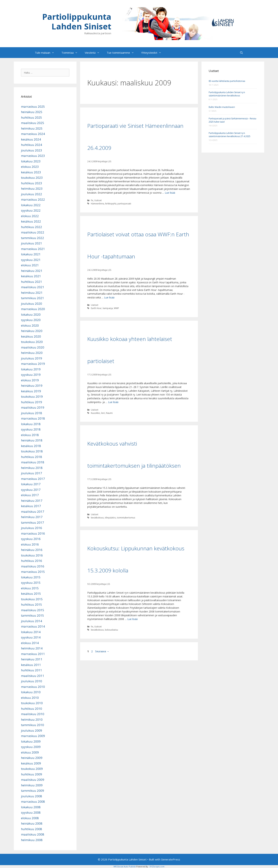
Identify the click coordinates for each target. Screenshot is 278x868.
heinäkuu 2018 (32, 440)
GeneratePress (171, 859)
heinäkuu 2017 (32, 501)
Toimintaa (71, 53)
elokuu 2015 (30, 588)
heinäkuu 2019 (32, 386)
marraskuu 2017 (33, 479)
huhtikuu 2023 (32, 183)
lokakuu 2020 (31, 314)
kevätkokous (97, 518)
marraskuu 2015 (33, 572)
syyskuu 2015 (31, 583)
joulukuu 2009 (32, 730)
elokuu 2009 (30, 752)
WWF (116, 308)
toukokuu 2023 (32, 178)
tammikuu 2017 (33, 522)
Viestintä (94, 53)
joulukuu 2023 (32, 150)
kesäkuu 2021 (31, 276)
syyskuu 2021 (31, 260)
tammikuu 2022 (33, 238)
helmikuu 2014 (32, 648)
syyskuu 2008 (31, 812)
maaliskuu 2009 (33, 780)
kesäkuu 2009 (31, 763)
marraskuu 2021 (33, 249)
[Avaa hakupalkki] (241, 53)
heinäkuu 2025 (32, 112)
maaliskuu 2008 (33, 834)
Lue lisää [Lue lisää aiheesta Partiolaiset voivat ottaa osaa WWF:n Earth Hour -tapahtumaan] (109, 297)
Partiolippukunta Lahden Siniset (77, 21)
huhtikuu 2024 (32, 145)
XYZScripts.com (157, 866)
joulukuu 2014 (32, 621)
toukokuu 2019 (32, 396)
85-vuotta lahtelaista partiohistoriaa (227, 81)
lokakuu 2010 (31, 692)
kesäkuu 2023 (31, 172)
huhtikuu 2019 (32, 402)
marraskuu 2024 (33, 134)
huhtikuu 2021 (32, 282)
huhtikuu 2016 (32, 561)
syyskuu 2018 (31, 429)
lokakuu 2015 (31, 577)
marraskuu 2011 (33, 654)
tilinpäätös (110, 518)
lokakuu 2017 (31, 484)
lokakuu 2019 (31, 369)
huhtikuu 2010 (32, 709)
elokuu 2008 (30, 818)
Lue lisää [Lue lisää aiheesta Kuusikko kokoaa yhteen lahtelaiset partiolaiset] (113, 402)
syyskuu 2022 (31, 210)
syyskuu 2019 (31, 375)
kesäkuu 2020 (31, 336)
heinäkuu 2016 (32, 550)
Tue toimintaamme (122, 53)
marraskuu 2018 (33, 418)
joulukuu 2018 (32, 413)
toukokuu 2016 (32, 555)
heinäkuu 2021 (32, 271)
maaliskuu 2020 (33, 347)
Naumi (109, 413)
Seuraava (102, 651)
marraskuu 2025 (33, 107)
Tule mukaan (46, 53)
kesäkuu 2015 (31, 594)
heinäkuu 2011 (32, 659)
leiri (103, 413)
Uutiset (98, 200)
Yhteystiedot (153, 53)
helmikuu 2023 (32, 189)
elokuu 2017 (30, 495)
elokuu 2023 (30, 167)
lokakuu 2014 (31, 632)
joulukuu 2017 (32, 473)
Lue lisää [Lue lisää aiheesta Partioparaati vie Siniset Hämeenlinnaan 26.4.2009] (170, 193)
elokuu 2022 (30, 216)
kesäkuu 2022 (31, 221)
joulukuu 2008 (32, 796)
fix (92, 200)
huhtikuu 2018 (32, 457)
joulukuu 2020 (32, 304)
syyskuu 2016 (31, 539)
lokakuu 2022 (31, 205)
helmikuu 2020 (32, 353)
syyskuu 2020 (31, 320)
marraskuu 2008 (33, 802)
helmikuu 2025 (32, 128)
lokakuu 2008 (31, 807)
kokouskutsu (111, 630)
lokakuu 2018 (31, 424)
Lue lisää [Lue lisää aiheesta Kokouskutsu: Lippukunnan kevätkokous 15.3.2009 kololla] (132, 619)
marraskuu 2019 (33, 364)
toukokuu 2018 (32, 451)
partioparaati (124, 203)
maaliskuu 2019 (33, 407)
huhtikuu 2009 (32, 774)
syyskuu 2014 (31, 637)
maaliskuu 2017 (33, 512)
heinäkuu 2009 (32, 758)
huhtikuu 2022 (32, 227)
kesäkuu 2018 (31, 446)
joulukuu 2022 (32, 194)
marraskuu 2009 (33, 736)
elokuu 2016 (30, 544)
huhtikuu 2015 (32, 604)
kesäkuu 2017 (31, 506)
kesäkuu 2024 (31, 139)
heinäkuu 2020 (32, 331)
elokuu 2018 (30, 435)
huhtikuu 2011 (32, 670)
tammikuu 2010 (33, 725)
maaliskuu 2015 (33, 610)
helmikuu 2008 (32, 840)
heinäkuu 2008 (32, 823)
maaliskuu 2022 (33, 232)
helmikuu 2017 (32, 517)
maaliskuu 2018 (33, 462)
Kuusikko (95, 413)
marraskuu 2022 (33, 199)
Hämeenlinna (98, 203)
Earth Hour (96, 308)
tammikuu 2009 (33, 791)
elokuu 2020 (30, 325)
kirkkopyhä (111, 203)
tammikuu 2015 (33, 615)
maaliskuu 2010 (33, 714)
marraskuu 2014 (33, 626)
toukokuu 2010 (32, 703)
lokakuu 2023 (31, 161)
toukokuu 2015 (32, 599)
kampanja (108, 308)
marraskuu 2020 (33, 309)
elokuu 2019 (30, 380)
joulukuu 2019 (32, 358)
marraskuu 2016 (33, 533)
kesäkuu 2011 (31, 665)
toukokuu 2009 (32, 769)
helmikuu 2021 (32, 293)
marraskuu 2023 (33, 156)
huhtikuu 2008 (32, 829)
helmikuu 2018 (32, 468)
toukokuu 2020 (32, 342)
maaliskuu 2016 (33, 566)
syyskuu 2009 (31, 747)
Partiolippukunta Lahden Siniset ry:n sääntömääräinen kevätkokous (227, 94)
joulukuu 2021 (32, 243)
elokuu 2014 (30, 643)
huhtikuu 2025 (32, 117)
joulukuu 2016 (32, 528)
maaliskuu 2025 (33, 123)
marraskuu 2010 (33, 687)
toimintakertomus (126, 518)
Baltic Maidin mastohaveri (222, 107)
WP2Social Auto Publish (125, 866)
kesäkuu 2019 (31, 391)
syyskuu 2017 (31, 490)
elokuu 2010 (30, 698)
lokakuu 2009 (31, 741)
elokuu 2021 (30, 265)
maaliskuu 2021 (33, 287)
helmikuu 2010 (32, 720)
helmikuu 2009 (32, 785)
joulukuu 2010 (32, 681)
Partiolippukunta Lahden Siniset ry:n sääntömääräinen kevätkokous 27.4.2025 (230, 135)
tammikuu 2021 (33, 298)
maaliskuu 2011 (33, 676)
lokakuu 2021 (31, 254)
